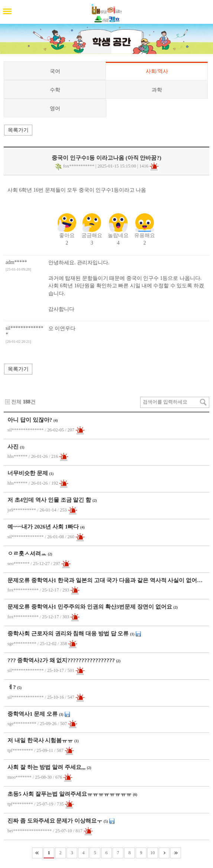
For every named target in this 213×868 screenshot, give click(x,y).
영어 (55, 108)
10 (153, 853)
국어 (55, 71)
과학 (157, 90)
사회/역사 (157, 71)
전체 (16, 402)
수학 (55, 90)
